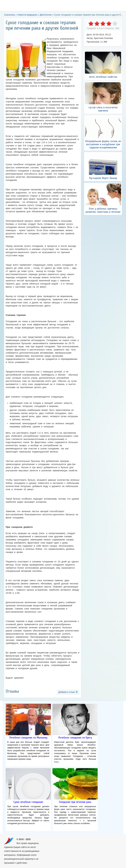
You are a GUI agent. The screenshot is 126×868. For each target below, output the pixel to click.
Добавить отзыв (66, 692)
